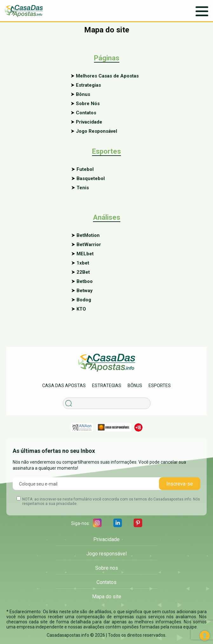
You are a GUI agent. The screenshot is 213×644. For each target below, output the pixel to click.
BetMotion (88, 235)
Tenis (83, 188)
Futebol (85, 169)
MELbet (85, 254)
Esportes (160, 386)
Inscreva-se (180, 484)
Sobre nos (107, 568)
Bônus (83, 94)
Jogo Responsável (97, 131)
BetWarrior (89, 245)
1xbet (83, 263)
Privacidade (89, 122)
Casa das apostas (64, 386)
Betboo (85, 281)
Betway (85, 291)
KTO (81, 309)
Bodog (84, 300)
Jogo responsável (106, 554)
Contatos (86, 113)
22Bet (83, 272)
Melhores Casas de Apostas (107, 76)
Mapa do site (107, 597)
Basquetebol (91, 178)
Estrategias (88, 85)
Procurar (72, 395)
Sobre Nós (88, 104)
